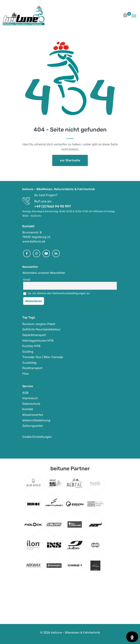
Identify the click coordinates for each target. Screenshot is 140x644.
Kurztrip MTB (31, 346)
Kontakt (28, 409)
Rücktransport (32, 368)
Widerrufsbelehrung (36, 420)
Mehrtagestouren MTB (38, 341)
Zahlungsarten (33, 426)
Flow (26, 374)
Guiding (28, 352)
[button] (125, 16)
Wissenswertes (33, 415)
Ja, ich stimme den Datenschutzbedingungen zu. (59, 293)
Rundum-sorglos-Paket (39, 324)
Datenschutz (31, 404)
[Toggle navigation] (134, 16)
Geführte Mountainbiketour (41, 329)
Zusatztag (29, 363)
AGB (25, 393)
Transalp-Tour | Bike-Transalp (43, 357)
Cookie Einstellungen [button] (37, 437)
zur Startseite (70, 160)
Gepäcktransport (34, 335)
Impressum (30, 398)
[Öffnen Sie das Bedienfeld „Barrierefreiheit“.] (132, 637)
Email (27, 280)
